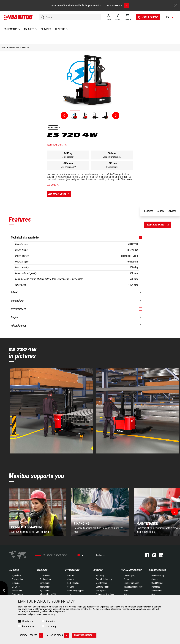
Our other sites (157, 570)
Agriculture (16, 575)
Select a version (118, 5)
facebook (146, 555)
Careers (155, 579)
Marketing (51, 627)
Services (98, 570)
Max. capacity (68, 157)
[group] (37, 512)
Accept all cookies (85, 635)
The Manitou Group (131, 570)
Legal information (131, 583)
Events (127, 591)
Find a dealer (148, 17)
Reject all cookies (31, 635)
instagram (153, 555)
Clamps (71, 579)
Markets (14, 570)
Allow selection (58, 635)
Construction (17, 579)
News (126, 594)
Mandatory (27, 621)
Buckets (71, 575)
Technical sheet (55, 145)
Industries (16, 583)
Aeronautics (17, 591)
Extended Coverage (104, 579)
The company (130, 575)
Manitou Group (158, 575)
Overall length (112, 167)
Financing (100, 575)
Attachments (72, 570)
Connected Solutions (105, 594)
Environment (17, 594)
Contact (127, 579)
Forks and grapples (76, 591)
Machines (42, 570)
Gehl (153, 594)
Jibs (69, 594)
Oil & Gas (16, 587)
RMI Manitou (157, 591)
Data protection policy (133, 587)
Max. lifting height (68, 167)
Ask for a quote (60, 194)
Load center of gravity (112, 157)
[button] (175, 512)
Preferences (28, 627)
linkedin (160, 555)
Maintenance (102, 583)
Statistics (50, 621)
